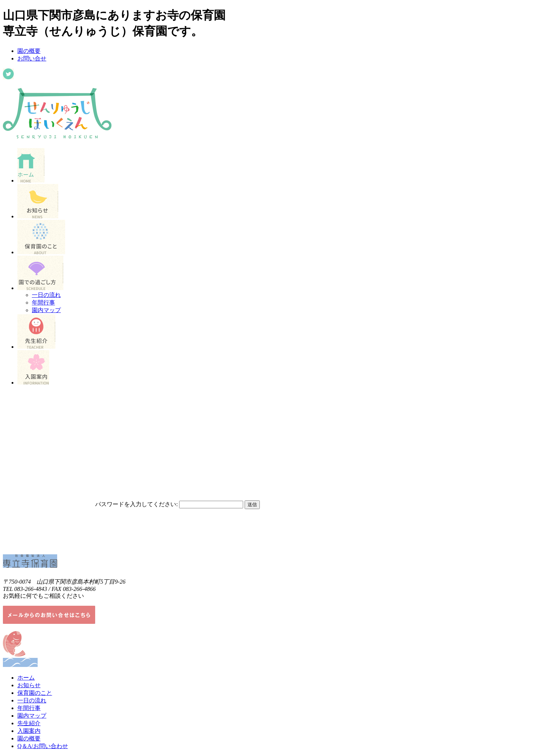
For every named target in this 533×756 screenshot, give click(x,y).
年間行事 (43, 303)
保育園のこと (35, 693)
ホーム (26, 678)
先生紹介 (29, 723)
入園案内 (29, 731)
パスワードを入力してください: (136, 504)
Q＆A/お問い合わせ (43, 746)
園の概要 (29, 51)
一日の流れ (46, 295)
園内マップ (46, 310)
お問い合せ (32, 58)
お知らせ (29, 685)
